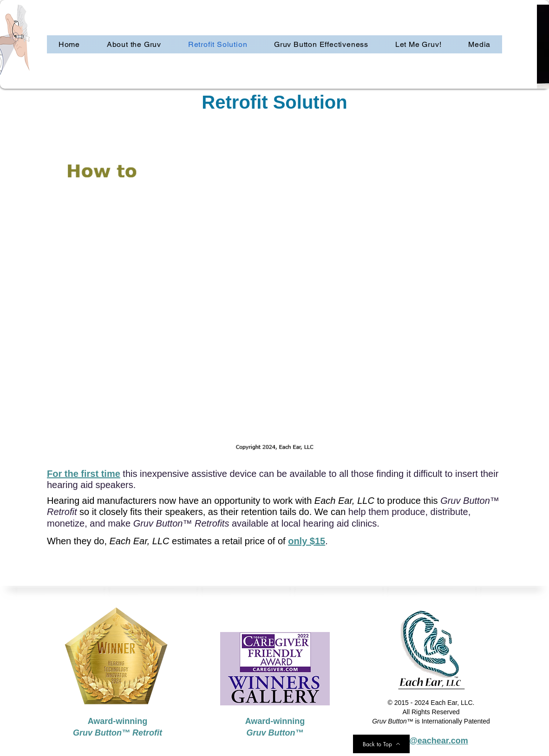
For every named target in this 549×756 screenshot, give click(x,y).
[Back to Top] (381, 744)
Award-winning (275, 721)
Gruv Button (271, 733)
